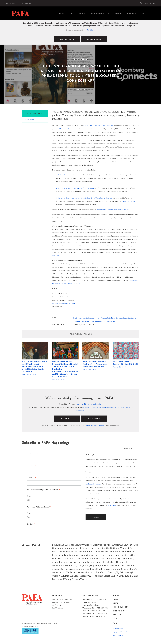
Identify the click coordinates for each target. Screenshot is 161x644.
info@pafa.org (58, 607)
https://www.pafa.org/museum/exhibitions (113, 209)
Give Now (150, 3)
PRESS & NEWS (94, 39)
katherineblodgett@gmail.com (64, 303)
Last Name (31, 477)
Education (26, 3)
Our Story (91, 30)
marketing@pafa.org (93, 483)
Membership (94, 418)
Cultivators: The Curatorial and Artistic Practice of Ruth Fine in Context (84, 198)
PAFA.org (56, 255)
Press (72, 13)
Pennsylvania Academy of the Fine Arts (98, 126)
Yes (29, 495)
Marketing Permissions (93, 454)
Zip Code (31, 523)
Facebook (134, 280)
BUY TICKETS (67, 418)
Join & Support (96, 13)
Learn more (112, 505)
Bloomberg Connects (67, 129)
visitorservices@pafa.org (94, 425)
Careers (131, 13)
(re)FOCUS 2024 (128, 201)
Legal (143, 13)
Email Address (33, 453)
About (62, 13)
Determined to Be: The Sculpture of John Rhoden (75, 188)
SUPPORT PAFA (67, 39)
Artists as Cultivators (64, 175)
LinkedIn (72, 283)
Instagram (56, 283)
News (82, 13)
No (29, 499)
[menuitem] (11, 3)
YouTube (64, 283)
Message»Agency (30, 626)
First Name (32, 465)
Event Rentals (116, 13)
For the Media (29, 120)
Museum (11, 3)
